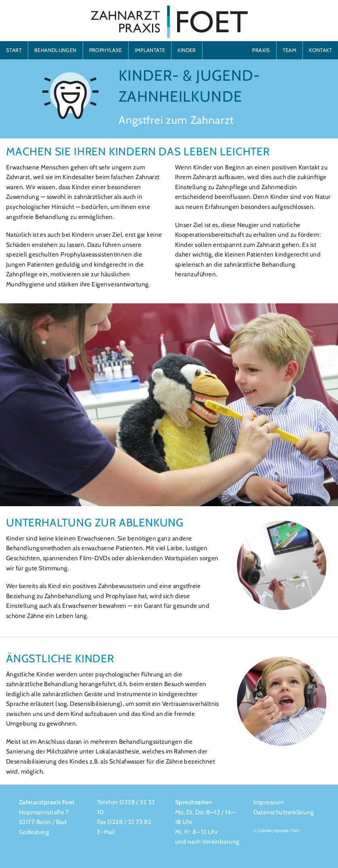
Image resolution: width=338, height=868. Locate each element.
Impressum (269, 802)
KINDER (187, 50)
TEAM (290, 50)
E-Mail (106, 832)
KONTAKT (320, 50)
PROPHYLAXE (106, 50)
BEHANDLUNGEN (55, 50)
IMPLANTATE (150, 50)
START (14, 50)
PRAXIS (261, 50)
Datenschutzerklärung (284, 812)
